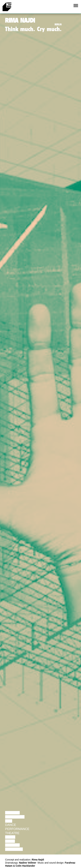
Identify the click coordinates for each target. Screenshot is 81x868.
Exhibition (14, 849)
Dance (11, 825)
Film (9, 821)
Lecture (12, 813)
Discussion (15, 817)
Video (10, 841)
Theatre (12, 833)
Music (10, 837)
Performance (17, 829)
